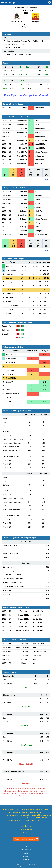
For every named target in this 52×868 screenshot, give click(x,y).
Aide (26, 846)
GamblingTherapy (26, 829)
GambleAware (26, 826)
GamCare (26, 833)
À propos (26, 856)
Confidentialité (26, 850)
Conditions (26, 853)
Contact (26, 860)
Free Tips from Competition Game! (26, 95)
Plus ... (48, 180)
